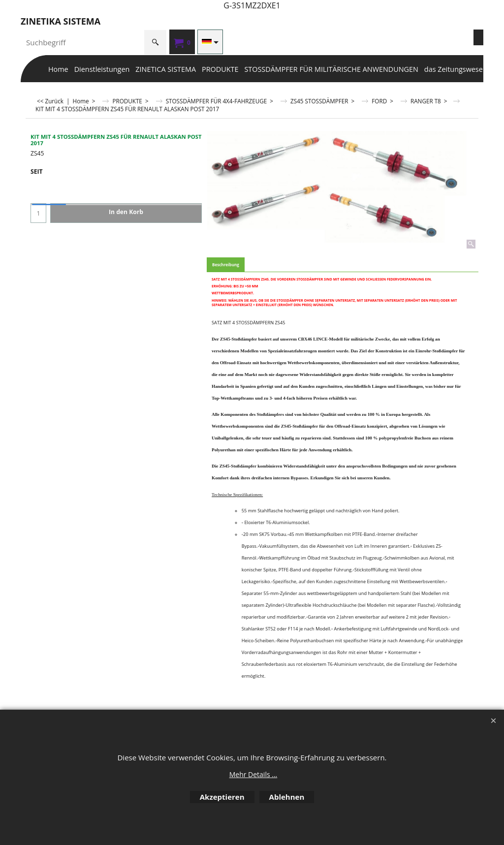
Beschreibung (226, 265)
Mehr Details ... (253, 774)
